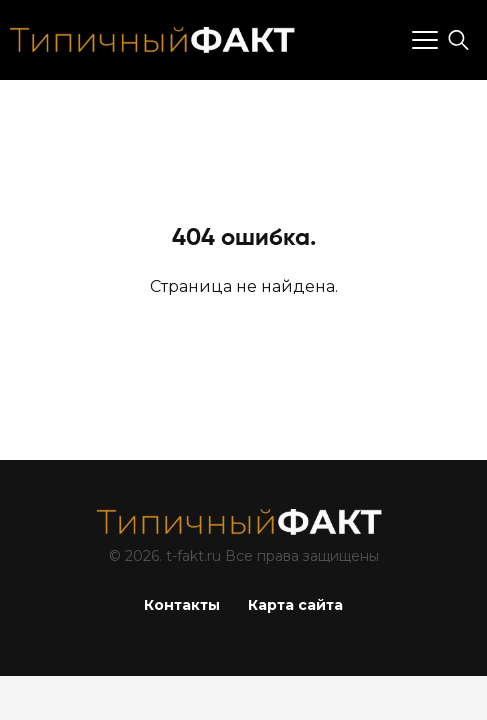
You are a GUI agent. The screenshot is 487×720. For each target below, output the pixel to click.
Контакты (182, 605)
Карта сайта (295, 605)
